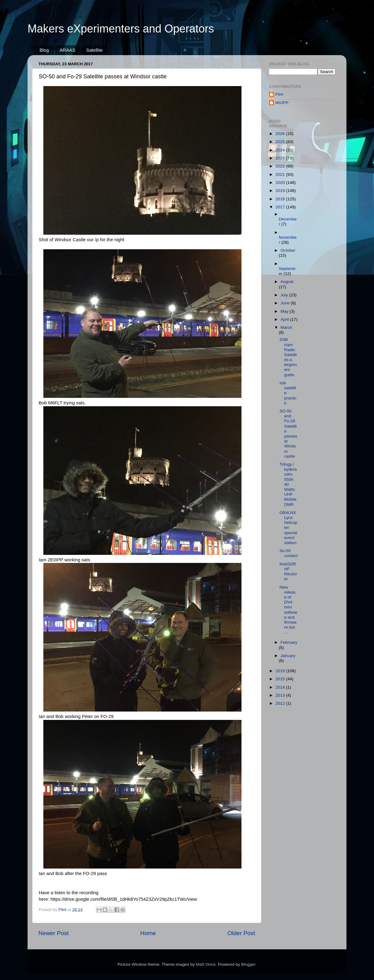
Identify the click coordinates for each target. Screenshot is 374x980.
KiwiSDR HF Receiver (288, 572)
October (288, 250)
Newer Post (54, 933)
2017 (281, 207)
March (286, 327)
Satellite (94, 50)
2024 (281, 150)
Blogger (248, 964)
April (285, 319)
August (287, 282)
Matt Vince (206, 964)
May (285, 311)
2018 (281, 199)
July (285, 295)
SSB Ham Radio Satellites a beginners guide (288, 357)
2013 (281, 695)
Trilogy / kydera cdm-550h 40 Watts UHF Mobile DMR (288, 484)
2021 (281, 174)
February (289, 642)
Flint (279, 94)
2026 (281, 134)
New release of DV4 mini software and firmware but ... (289, 610)
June (286, 303)
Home (148, 933)
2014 (281, 687)
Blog (44, 50)
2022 (281, 166)
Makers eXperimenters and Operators (121, 29)
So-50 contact (289, 553)
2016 (281, 671)
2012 (281, 703)
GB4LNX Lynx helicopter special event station (289, 528)
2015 (281, 679)
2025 (281, 142)
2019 (281, 191)
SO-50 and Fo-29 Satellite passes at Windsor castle (289, 434)
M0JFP (282, 103)
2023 (281, 158)
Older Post (241, 933)
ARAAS (68, 50)
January (288, 656)
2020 (281, 183)
